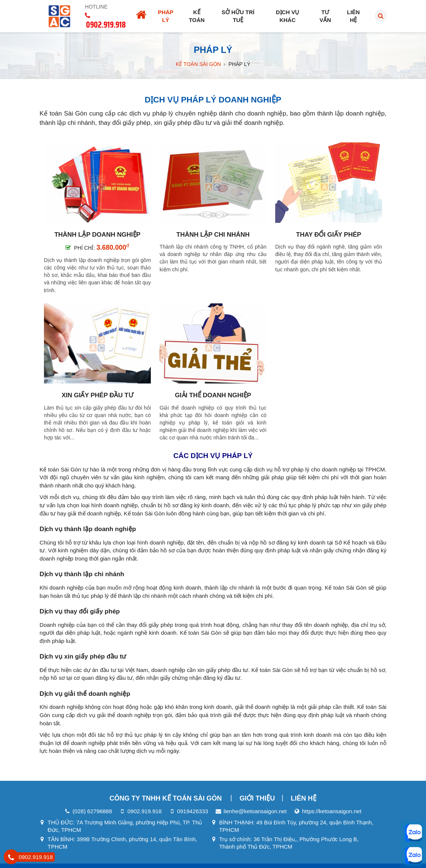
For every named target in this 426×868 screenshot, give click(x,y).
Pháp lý (166, 16)
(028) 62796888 (92, 811)
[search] (381, 16)
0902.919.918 (144, 811)
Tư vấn (325, 16)
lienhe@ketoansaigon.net (255, 811)
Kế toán (197, 16)
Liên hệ (353, 16)
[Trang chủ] (141, 16)
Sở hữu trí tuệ (238, 16)
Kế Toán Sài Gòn (198, 64)
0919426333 (192, 811)
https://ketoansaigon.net (332, 811)
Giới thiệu (257, 798)
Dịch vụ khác (288, 16)
